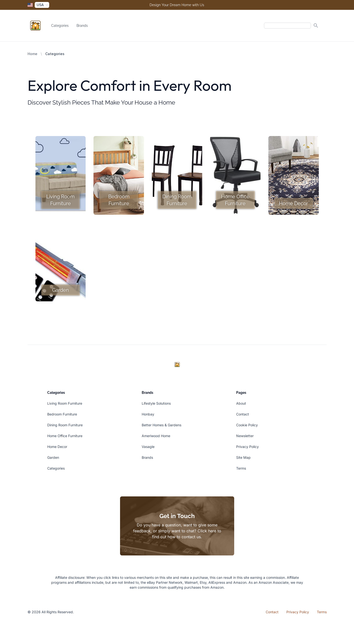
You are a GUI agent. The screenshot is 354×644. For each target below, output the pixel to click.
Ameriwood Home (156, 436)
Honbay (148, 414)
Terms (241, 468)
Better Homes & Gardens (162, 425)
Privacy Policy (247, 447)
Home (32, 54)
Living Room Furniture (65, 403)
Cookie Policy (247, 425)
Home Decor (57, 447)
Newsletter (245, 436)
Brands (82, 26)
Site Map (243, 457)
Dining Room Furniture (65, 425)
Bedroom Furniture (62, 414)
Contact (243, 414)
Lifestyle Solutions (156, 403)
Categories (60, 26)
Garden (53, 457)
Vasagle (148, 447)
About (241, 403)
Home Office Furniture (65, 436)
